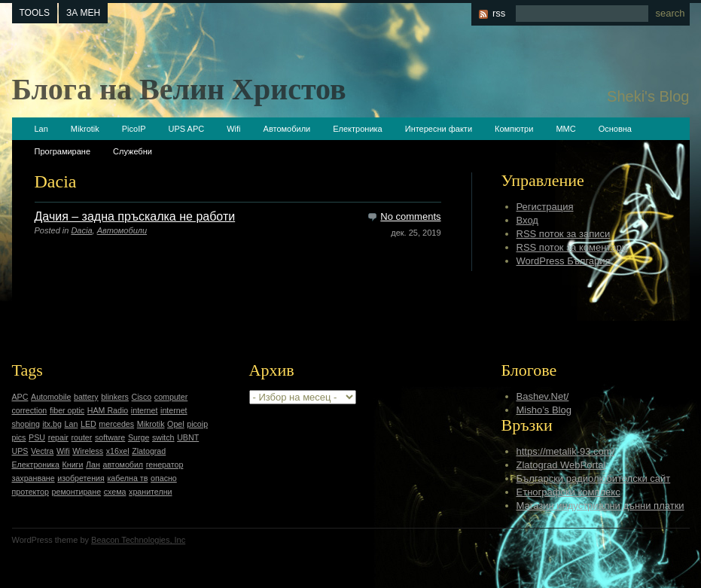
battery (86, 397)
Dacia (81, 230)
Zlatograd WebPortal (561, 465)
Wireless (88, 451)
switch (163, 437)
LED (88, 424)
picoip (197, 424)
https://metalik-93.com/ (566, 451)
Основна (615, 129)
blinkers (115, 397)
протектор (30, 492)
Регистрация (545, 207)
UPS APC (187, 129)
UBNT (188, 437)
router (82, 437)
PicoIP (134, 129)
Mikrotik (85, 129)
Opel (176, 424)
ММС (565, 129)
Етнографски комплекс (568, 492)
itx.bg (52, 424)
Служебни (133, 151)
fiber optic (67, 410)
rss (499, 13)
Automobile (51, 397)
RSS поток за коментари (572, 247)
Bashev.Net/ (543, 396)
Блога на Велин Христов (179, 89)
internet (145, 410)
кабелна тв (127, 478)
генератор (165, 465)
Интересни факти (439, 129)
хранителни (150, 492)
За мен (83, 13)
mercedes (116, 424)
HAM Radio (108, 410)
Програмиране (63, 151)
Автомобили (287, 129)
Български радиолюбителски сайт (594, 478)
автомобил (123, 465)
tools (35, 13)
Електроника (357, 129)
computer (171, 397)
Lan (41, 129)
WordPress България (564, 261)
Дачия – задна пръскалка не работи (135, 216)
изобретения (81, 478)
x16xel (118, 451)
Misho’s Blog (544, 410)
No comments (410, 216)
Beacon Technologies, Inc (138, 540)
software (110, 437)
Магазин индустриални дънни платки (600, 506)
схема (115, 492)
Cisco (142, 397)
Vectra (42, 451)
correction (30, 410)
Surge (139, 437)
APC (20, 397)
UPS (20, 451)
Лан (93, 465)
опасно (164, 478)
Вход (527, 220)
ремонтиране (77, 492)
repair (58, 437)
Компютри (514, 129)
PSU (37, 437)
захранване (34, 478)
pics (19, 437)
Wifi (233, 129)
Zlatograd (149, 451)
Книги (73, 465)
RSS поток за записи (564, 234)
